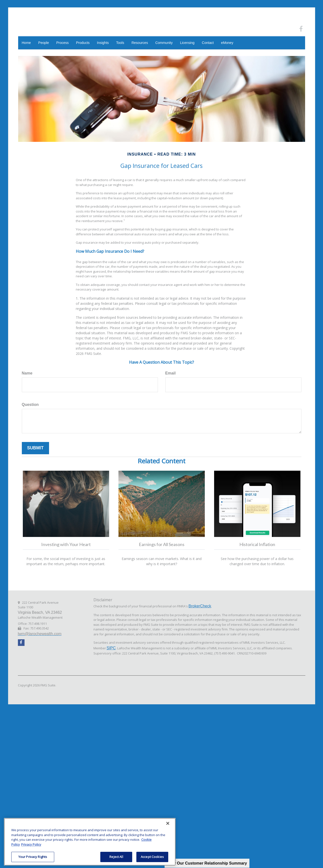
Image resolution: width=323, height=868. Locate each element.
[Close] (168, 823)
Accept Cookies (152, 857)
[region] (90, 842)
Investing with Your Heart (66, 544)
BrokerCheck (200, 606)
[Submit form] (35, 448)
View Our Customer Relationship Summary (207, 863)
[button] (44, 43)
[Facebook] (301, 29)
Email (171, 373)
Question (30, 405)
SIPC (111, 648)
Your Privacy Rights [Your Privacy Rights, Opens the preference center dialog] (33, 857)
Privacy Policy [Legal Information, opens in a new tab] (31, 844)
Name (27, 373)
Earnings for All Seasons (162, 544)
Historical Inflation (257, 544)
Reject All (116, 857)
